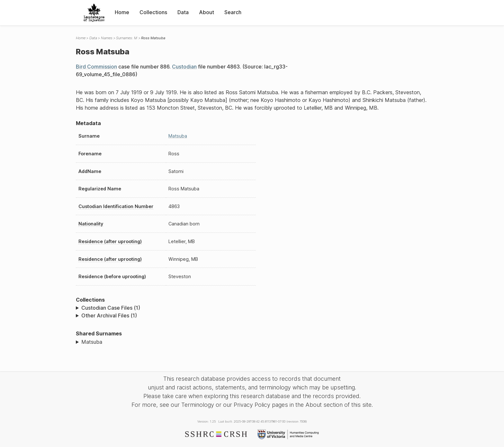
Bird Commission (96, 67)
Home (122, 12)
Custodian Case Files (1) (111, 308)
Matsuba (178, 136)
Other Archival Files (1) (109, 315)
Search (233, 12)
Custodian (184, 67)
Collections (153, 12)
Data (183, 12)
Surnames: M (127, 38)
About (207, 12)
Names (107, 38)
